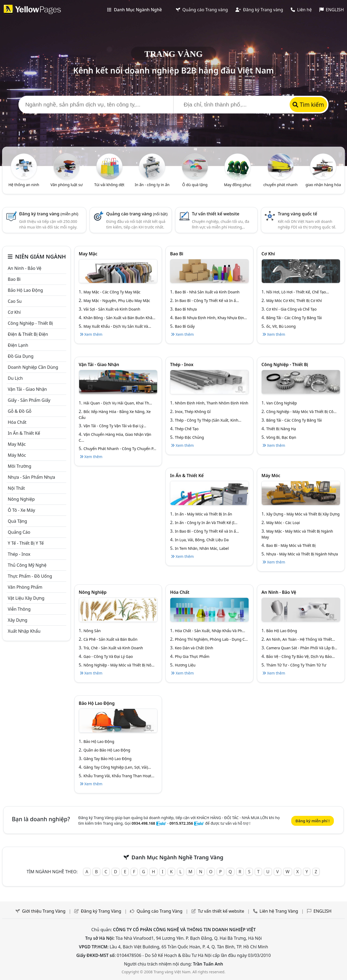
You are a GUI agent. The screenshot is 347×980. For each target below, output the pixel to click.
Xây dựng (18, 620)
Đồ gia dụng (21, 356)
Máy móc (17, 455)
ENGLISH (332, 10)
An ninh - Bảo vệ (25, 268)
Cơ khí (14, 312)
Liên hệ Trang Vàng (279, 911)
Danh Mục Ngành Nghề (134, 10)
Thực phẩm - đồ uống (30, 576)
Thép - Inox (19, 554)
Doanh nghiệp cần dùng (33, 367)
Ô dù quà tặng (195, 185)
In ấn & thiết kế (24, 433)
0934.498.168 (143, 823)
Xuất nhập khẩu (24, 631)
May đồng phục (238, 185)
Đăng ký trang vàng (49, 214)
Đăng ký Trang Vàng (101, 911)
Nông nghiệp (21, 499)
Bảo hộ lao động (25, 290)
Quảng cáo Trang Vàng (159, 911)
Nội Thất (16, 488)
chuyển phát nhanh (280, 185)
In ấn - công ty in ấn (152, 185)
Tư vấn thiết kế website (216, 214)
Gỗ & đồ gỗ (20, 411)
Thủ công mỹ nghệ (27, 565)
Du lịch (15, 378)
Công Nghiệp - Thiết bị (30, 323)
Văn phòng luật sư (67, 185)
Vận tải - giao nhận (27, 389)
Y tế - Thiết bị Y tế (26, 543)
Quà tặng (17, 521)
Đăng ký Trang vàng (259, 10)
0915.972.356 (181, 823)
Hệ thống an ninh (24, 185)
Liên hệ (301, 10)
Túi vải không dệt (109, 185)
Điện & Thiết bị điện (28, 334)
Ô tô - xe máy (21, 510)
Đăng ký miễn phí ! (313, 821)
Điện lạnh (18, 345)
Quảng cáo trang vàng (137, 214)
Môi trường (20, 466)
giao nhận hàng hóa (323, 185)
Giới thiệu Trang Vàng (44, 911)
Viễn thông (19, 609)
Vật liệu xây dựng (26, 598)
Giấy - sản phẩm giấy (29, 400)
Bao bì (14, 279)
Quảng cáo (19, 532)
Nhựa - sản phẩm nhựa (32, 477)
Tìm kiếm (308, 105)
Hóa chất (17, 422)
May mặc (17, 444)
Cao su (15, 301)
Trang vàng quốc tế (298, 214)
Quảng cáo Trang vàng (202, 10)
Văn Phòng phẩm (25, 587)
